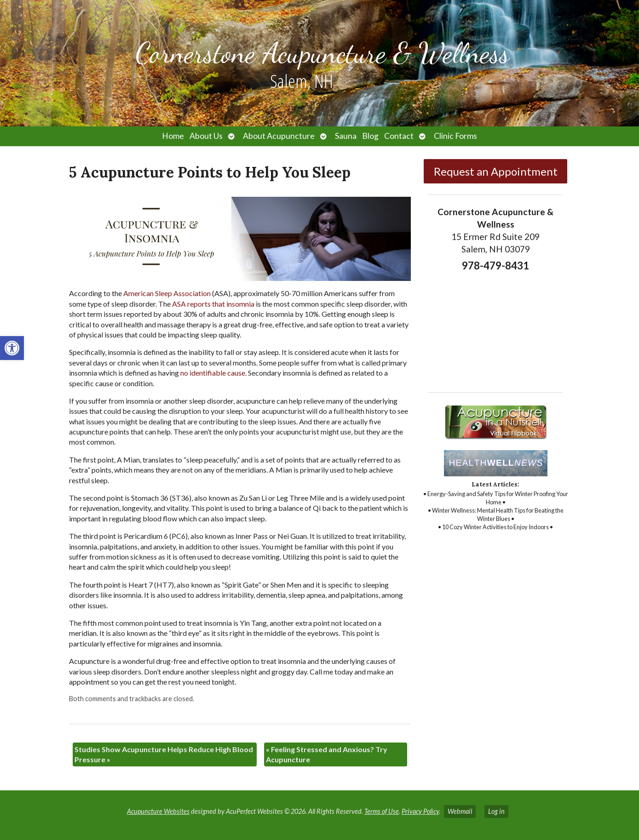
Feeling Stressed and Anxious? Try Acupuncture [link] (327, 754)
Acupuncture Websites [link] (158, 811)
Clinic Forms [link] (455, 136)
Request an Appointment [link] (496, 171)
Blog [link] (370, 136)
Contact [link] (399, 136)
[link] (12, 348)
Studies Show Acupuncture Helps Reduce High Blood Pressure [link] (164, 754)
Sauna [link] (346, 136)
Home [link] (173, 136)
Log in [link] (496, 811)
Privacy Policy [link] (420, 811)
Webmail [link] (460, 811)
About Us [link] (206, 136)
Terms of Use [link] (382, 811)
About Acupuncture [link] (279, 136)
